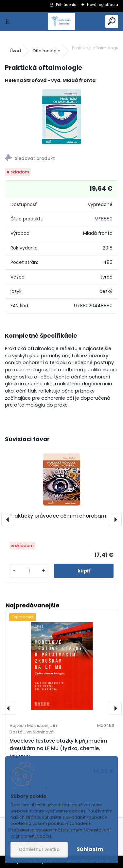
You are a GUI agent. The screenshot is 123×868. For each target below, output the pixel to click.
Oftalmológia (46, 51)
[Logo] (62, 21)
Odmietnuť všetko (39, 850)
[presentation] (8, 520)
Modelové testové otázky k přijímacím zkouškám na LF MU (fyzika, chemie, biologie (58, 748)
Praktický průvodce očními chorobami (59, 516)
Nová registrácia (103, 5)
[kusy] (29, 571)
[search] (112, 21)
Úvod (15, 51)
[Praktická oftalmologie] (61, 117)
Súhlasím (90, 849)
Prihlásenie (66, 5)
